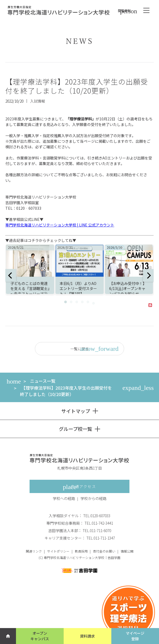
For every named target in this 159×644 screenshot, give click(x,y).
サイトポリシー (58, 551)
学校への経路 (64, 498)
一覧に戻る (95, 349)
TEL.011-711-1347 (101, 538)
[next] (148, 275)
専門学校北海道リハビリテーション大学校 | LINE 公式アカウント (60, 225)
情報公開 (127, 551)
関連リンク (34, 551)
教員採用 (81, 551)
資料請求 (87, 636)
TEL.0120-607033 (97, 516)
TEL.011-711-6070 (97, 531)
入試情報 (38, 101)
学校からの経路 (93, 498)
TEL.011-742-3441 (99, 523)
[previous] (11, 275)
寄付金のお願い (104, 551)
